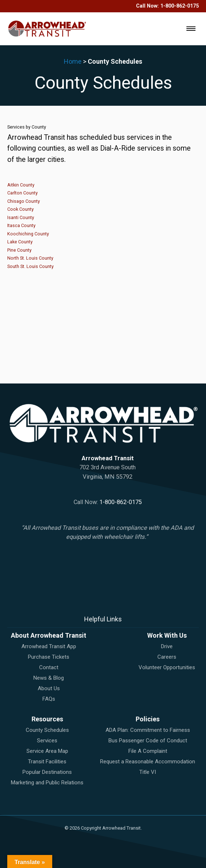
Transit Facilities (47, 762)
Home (73, 61)
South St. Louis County (30, 266)
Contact (49, 667)
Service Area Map (47, 751)
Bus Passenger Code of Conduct (148, 741)
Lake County (20, 242)
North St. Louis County (30, 258)
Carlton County (22, 193)
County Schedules (47, 730)
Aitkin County (21, 185)
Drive (167, 646)
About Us (49, 688)
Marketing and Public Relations (47, 783)
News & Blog (49, 678)
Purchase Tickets (49, 657)
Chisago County (24, 201)
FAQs (49, 699)
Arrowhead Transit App (49, 646)
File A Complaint (148, 751)
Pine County (19, 250)
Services (47, 741)
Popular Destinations (47, 772)
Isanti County (21, 217)
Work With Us (167, 635)
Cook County (20, 209)
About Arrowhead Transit (49, 635)
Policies (148, 719)
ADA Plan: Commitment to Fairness (148, 730)
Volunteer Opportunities (167, 667)
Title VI (148, 772)
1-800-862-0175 (180, 6)
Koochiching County (28, 234)
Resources (47, 719)
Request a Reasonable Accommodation (148, 762)
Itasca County (21, 225)
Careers (167, 657)
